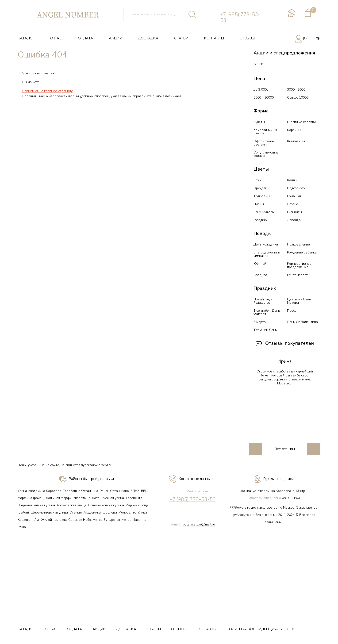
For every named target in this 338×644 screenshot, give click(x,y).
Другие (293, 204)
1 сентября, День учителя (267, 312)
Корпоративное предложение (299, 265)
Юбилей (260, 264)
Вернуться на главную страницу (47, 91)
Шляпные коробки (301, 122)
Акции (258, 64)
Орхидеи (260, 188)
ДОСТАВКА (148, 38)
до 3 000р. (261, 90)
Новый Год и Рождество (263, 301)
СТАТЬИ (181, 38)
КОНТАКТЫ (214, 38)
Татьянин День (265, 330)
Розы (257, 180)
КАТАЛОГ (26, 38)
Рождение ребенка (302, 252)
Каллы (292, 180)
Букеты (259, 122)
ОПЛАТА (86, 38)
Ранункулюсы (264, 212)
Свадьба (260, 275)
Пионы (259, 204)
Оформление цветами (264, 143)
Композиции (297, 141)
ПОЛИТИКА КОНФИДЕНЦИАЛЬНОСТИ (261, 629)
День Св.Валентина (302, 322)
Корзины (294, 130)
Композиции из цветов (265, 132)
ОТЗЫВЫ (247, 38)
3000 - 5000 (296, 90)
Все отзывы (285, 449)
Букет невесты (299, 275)
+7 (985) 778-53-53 (240, 18)
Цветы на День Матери (299, 301)
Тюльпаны (262, 196)
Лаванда (294, 220)
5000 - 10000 (264, 98)
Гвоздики (261, 220)
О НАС (56, 38)
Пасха (292, 311)
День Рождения (266, 244)
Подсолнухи (296, 188)
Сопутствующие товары (266, 154)
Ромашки (294, 196)
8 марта (260, 322)
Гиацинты (294, 212)
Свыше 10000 (298, 98)
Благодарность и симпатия (267, 254)
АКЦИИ (115, 38)
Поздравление (298, 244)
